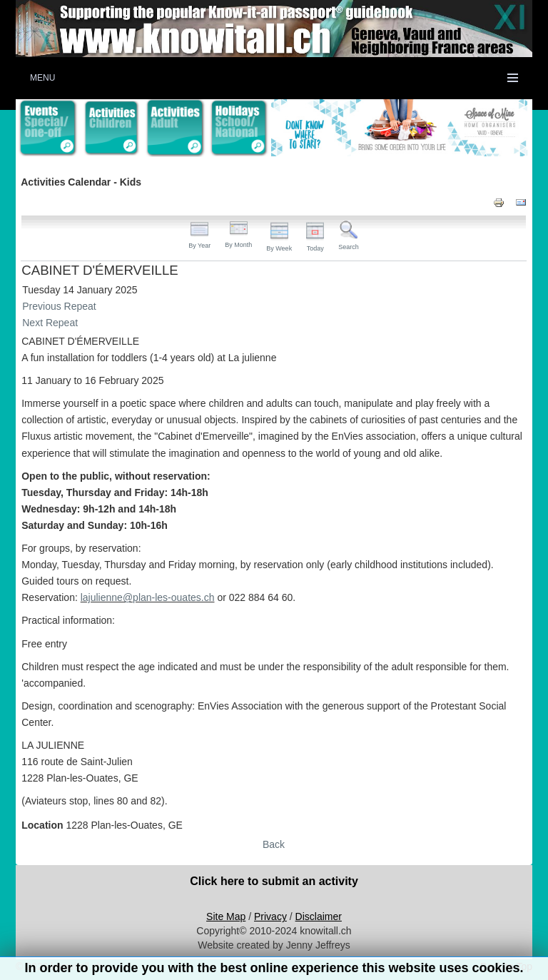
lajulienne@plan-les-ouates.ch (148, 597)
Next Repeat (50, 323)
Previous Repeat (59, 306)
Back (274, 844)
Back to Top (506, 966)
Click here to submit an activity (274, 881)
